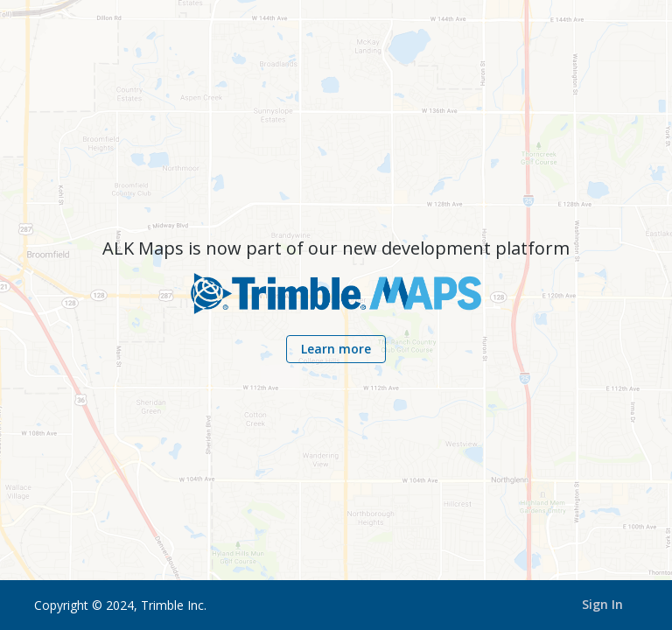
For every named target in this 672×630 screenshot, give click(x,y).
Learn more (336, 349)
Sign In (602, 604)
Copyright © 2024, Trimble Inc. (120, 605)
